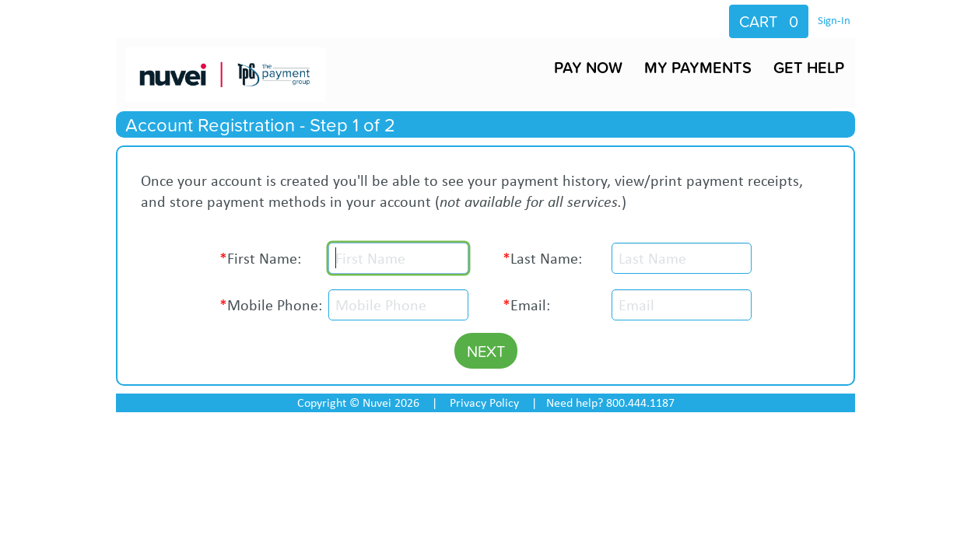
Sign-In (834, 20)
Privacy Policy (484, 402)
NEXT (486, 351)
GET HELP (809, 67)
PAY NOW (588, 67)
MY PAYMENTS (698, 67)
